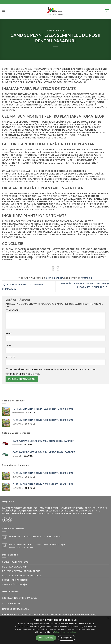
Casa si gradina (56, 30)
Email (9, 345)
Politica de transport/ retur (21, 571)
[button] (4, 11)
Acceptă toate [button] (46, 638)
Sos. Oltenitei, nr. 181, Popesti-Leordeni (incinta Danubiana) (57, 614)
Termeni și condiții (15, 584)
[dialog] (56, 630)
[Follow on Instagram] (10, 520)
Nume (9, 333)
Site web (10, 357)
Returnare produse (15, 580)
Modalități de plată (15, 562)
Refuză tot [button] (67, 638)
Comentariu (13, 310)
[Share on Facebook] (58, 269)
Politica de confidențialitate (22, 575)
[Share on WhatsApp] (53, 269)
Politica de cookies (15, 567)
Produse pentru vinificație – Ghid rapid (35, 537)
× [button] (108, 619)
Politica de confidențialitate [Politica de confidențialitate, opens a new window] (65, 632)
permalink (86, 278)
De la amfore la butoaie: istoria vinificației (38, 545)
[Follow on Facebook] (5, 520)
